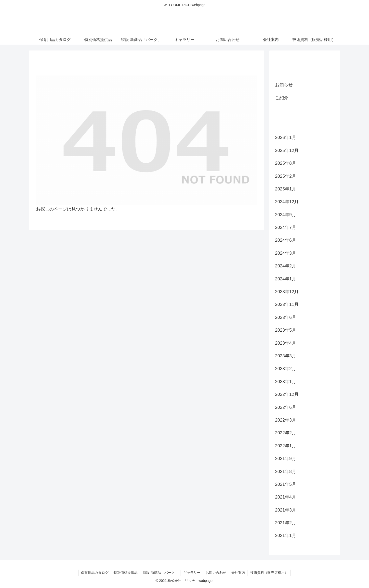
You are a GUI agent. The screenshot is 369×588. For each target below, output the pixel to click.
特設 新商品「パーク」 (160, 573)
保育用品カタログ (95, 573)
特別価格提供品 (126, 573)
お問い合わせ (216, 573)
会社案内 (238, 573)
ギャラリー (192, 573)
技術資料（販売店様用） (269, 573)
